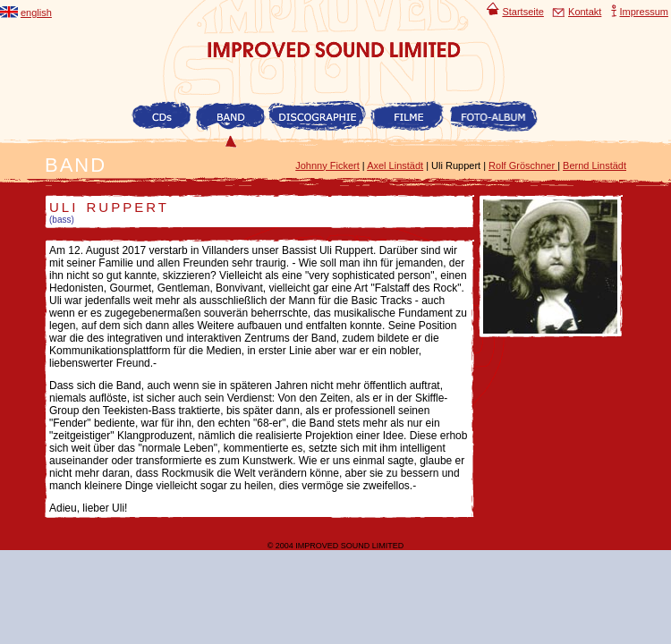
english (26, 13)
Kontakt (577, 12)
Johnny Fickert (327, 165)
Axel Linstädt (395, 165)
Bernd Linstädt (595, 165)
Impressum (639, 12)
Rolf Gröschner (523, 165)
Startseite (513, 12)
